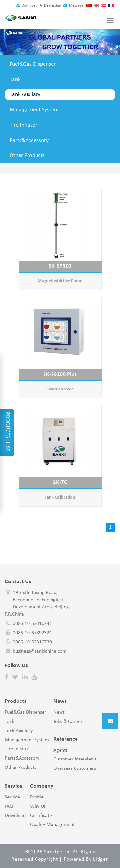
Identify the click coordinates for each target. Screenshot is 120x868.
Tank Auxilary (25, 95)
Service (12, 797)
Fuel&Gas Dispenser (33, 64)
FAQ (9, 806)
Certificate (41, 816)
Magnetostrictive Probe (60, 281)
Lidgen (101, 859)
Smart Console (60, 389)
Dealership (50, 6)
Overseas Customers (75, 768)
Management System (34, 110)
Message (73, 6)
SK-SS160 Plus (60, 374)
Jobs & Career (68, 722)
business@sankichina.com (40, 651)
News (59, 712)
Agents (60, 750)
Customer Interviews (75, 759)
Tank (15, 80)
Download (27, 6)
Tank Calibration (60, 497)
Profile (37, 797)
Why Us (38, 806)
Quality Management (52, 825)
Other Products (27, 156)
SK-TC (60, 482)
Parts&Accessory (29, 141)
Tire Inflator (24, 125)
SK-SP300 (60, 266)
